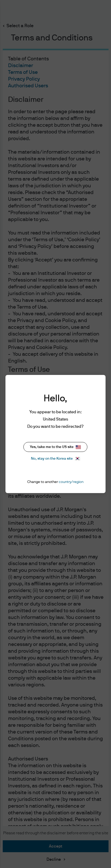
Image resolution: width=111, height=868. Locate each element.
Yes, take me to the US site (55, 447)
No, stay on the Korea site (55, 458)
